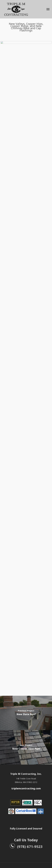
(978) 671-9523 (26, 847)
